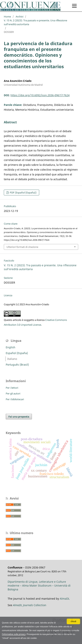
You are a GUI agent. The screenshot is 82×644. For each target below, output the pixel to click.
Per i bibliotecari (15, 399)
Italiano (12, 359)
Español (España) (17, 353)
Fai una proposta (19, 417)
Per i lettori (12, 388)
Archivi (19, 17)
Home (7, 17)
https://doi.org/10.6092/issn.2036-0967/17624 (40, 95)
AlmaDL (65, 599)
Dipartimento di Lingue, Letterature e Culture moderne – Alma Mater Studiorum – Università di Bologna (39, 585)
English (11, 347)
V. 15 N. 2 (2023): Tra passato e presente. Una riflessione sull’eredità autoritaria (35, 22)
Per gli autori (13, 393)
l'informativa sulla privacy (14, 634)
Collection (30, 605)
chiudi (73, 621)
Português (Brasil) (17, 365)
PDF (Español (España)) (23, 193)
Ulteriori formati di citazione (22, 247)
